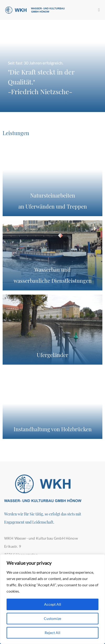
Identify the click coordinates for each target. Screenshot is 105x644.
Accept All (53, 604)
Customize (52, 618)
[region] (52, 599)
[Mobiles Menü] (99, 10)
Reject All (52, 633)
